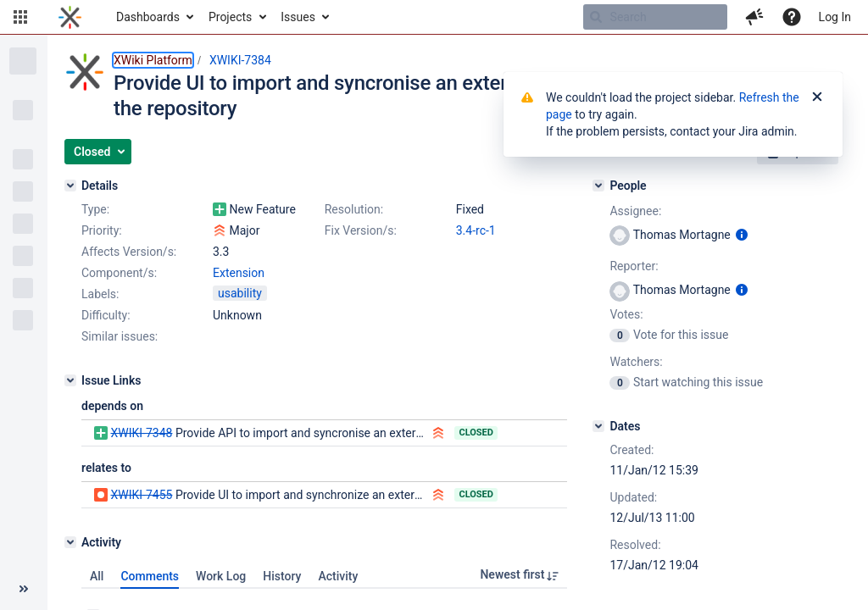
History (282, 576)
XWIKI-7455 (141, 495)
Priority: (102, 230)
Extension (239, 273)
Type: (95, 209)
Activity (338, 576)
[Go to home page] (70, 17)
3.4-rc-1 (476, 230)
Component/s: (119, 273)
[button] (20, 17)
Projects (230, 17)
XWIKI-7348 (141, 433)
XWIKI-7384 (240, 60)
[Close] (817, 97)
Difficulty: (106, 315)
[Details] (70, 186)
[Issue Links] (70, 380)
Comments (150, 576)
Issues (298, 17)
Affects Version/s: (129, 252)
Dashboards (148, 17)
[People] (598, 186)
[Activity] (70, 542)
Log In (835, 17)
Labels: (100, 294)
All (97, 576)
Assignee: (635, 211)
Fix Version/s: (361, 230)
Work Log (221, 576)
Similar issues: (120, 336)
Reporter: (634, 266)
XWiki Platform (153, 60)
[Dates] (598, 426)
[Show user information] (742, 235)
